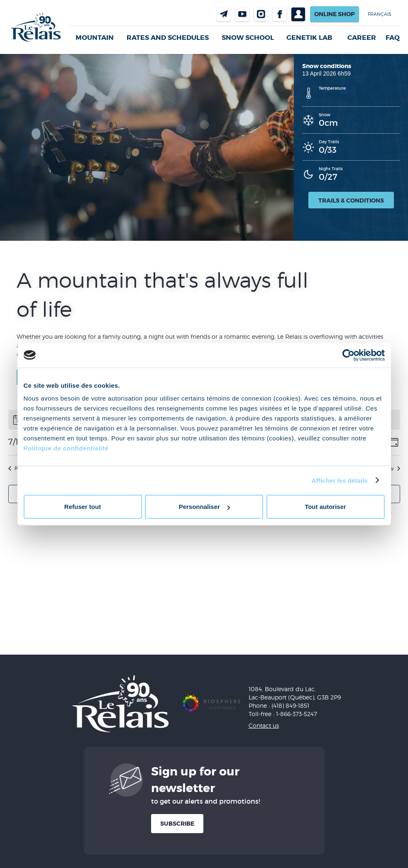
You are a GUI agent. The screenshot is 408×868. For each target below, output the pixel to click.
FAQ (393, 38)
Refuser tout (83, 507)
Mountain (95, 38)
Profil (298, 14)
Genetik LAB (309, 38)
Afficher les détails (340, 480)
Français (380, 14)
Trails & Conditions (351, 200)
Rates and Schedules (168, 38)
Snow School (248, 38)
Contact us (224, 14)
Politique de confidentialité (66, 448)
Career (362, 38)
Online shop (335, 14)
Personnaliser (204, 507)
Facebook (280, 14)
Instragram (261, 14)
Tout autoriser (325, 507)
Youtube (242, 14)
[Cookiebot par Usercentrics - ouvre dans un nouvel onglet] (348, 355)
